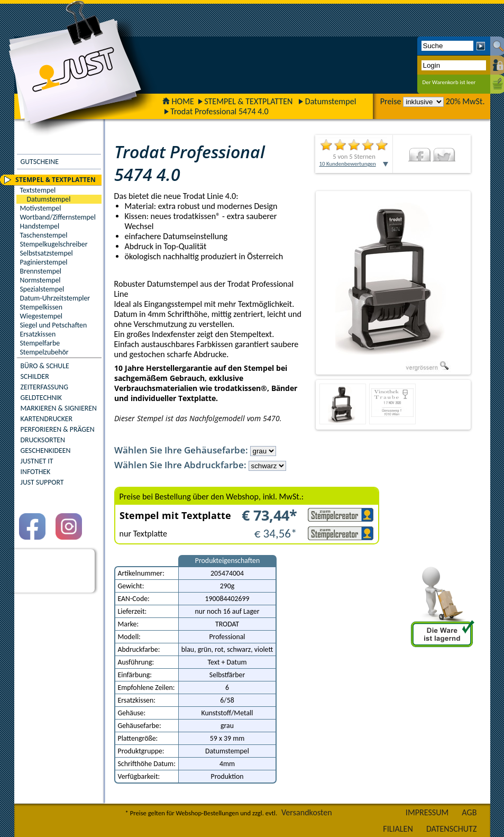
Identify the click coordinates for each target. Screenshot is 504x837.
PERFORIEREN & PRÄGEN (58, 429)
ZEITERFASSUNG (44, 387)
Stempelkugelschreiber (54, 244)
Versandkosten (307, 812)
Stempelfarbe (40, 343)
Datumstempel (331, 101)
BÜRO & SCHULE (45, 366)
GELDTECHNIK (41, 398)
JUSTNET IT (37, 461)
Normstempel (40, 280)
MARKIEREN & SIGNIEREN (59, 408)
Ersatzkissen (38, 334)
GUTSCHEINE (40, 162)
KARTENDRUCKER (47, 419)
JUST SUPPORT (42, 482)
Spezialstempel (42, 289)
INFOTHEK (36, 472)
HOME (178, 101)
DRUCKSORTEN (43, 440)
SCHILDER (35, 376)
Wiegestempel (42, 316)
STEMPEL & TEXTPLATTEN (248, 101)
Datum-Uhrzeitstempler (55, 298)
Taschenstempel (44, 235)
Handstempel (40, 226)
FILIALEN (398, 829)
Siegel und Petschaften (54, 325)
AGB (469, 812)
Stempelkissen (41, 307)
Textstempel (38, 190)
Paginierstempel (44, 262)
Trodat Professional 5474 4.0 (219, 111)
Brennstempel (41, 271)
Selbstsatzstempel (47, 253)
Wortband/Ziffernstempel (58, 217)
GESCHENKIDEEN (46, 451)
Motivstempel (41, 208)
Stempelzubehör (44, 352)
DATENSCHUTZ (452, 829)
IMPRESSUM (427, 812)
